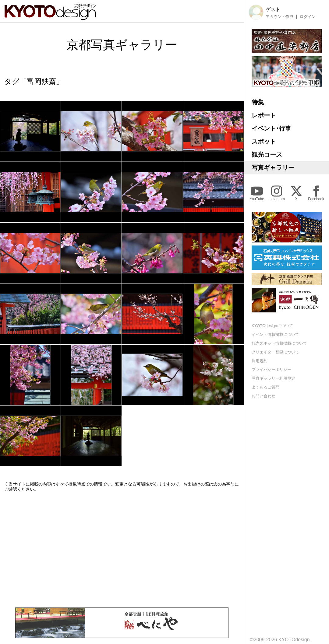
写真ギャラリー (273, 168)
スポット (264, 141)
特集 (258, 102)
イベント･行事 (271, 128)
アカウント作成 (279, 17)
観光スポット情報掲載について (279, 343)
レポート (264, 115)
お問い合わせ (264, 396)
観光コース (267, 155)
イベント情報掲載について (275, 334)
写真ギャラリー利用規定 (273, 378)
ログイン (308, 17)
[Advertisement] (122, 550)
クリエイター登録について (275, 352)
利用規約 (260, 361)
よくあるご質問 (265, 387)
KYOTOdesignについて (272, 326)
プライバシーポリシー (271, 369)
